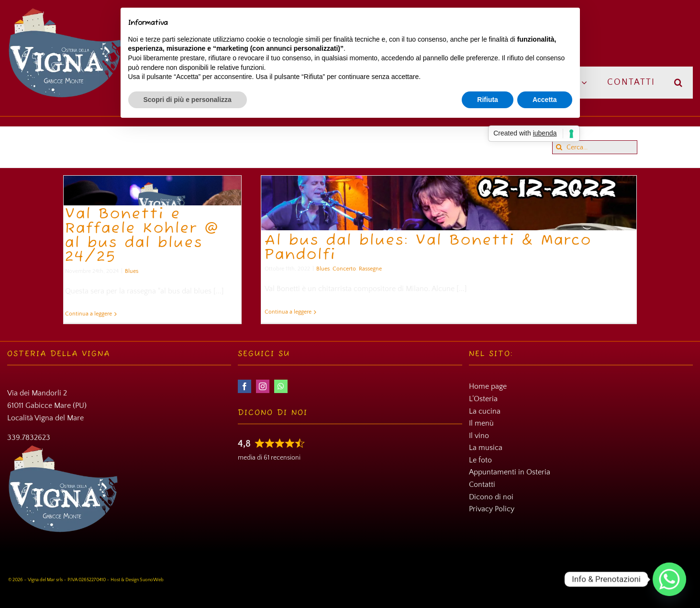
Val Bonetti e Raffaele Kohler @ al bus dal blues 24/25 (142, 236)
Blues (132, 271)
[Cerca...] (595, 147)
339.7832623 (29, 438)
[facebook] (244, 386)
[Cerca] (559, 147)
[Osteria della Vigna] (65, 11)
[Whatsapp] (669, 579)
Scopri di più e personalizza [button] (188, 100)
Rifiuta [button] (488, 100)
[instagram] (263, 386)
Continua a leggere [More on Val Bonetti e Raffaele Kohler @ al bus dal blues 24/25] (89, 314)
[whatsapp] (281, 386)
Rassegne (370, 269)
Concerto (344, 269)
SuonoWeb (152, 580)
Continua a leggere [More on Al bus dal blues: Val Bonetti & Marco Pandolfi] (288, 312)
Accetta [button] (545, 100)
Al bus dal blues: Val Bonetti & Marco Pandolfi (428, 248)
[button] (679, 83)
